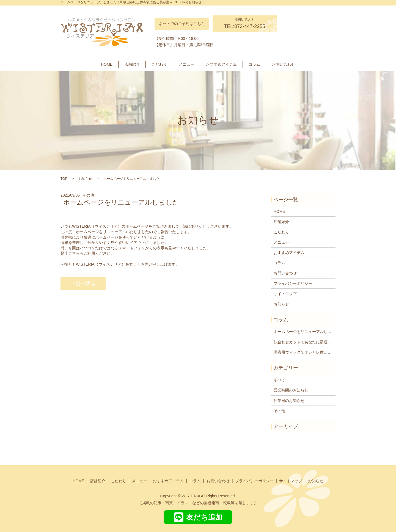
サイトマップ (285, 294)
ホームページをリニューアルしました (303, 332)
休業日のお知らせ (289, 401)
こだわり (159, 64)
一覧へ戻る (83, 283)
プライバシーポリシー (293, 283)
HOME (107, 64)
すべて (279, 380)
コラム (254, 64)
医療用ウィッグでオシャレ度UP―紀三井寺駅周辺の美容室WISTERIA (303, 352)
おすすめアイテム (221, 64)
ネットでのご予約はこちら (182, 24)
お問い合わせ (284, 64)
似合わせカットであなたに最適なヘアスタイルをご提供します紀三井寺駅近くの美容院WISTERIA (303, 342)
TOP (64, 179)
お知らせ (85, 179)
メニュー (186, 64)
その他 (279, 411)
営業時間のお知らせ (291, 390)
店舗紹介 (132, 64)
